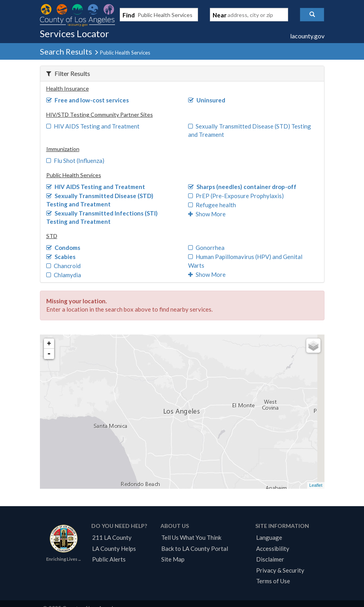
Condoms (63, 248)
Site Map (173, 559)
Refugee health (212, 205)
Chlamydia (64, 275)
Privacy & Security (280, 570)
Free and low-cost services (88, 100)
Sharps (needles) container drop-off (242, 187)
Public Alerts (109, 559)
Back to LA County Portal (195, 548)
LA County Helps (114, 548)
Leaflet (316, 485)
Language (269, 537)
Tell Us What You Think (191, 537)
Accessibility (273, 548)
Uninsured (207, 100)
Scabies (61, 257)
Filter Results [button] (68, 73)
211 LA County (112, 537)
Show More (207, 214)
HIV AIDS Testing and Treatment (93, 126)
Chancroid (64, 266)
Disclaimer (270, 559)
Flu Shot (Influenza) (75, 161)
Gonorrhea (207, 248)
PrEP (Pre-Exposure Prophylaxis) (236, 196)
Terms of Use (273, 581)
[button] (312, 15)
